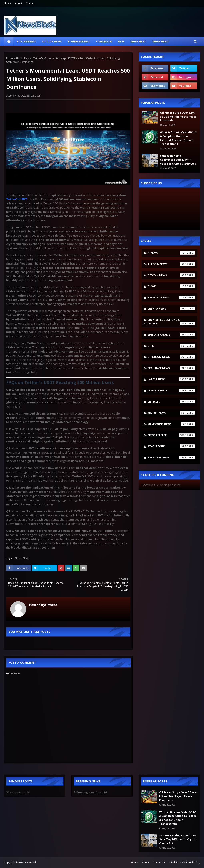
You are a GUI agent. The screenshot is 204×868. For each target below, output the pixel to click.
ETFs (171, 346)
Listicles (171, 402)
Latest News (171, 379)
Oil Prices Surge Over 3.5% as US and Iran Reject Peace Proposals (178, 116)
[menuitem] (9, 41)
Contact (30, 3)
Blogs (171, 286)
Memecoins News (171, 424)
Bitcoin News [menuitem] (26, 41)
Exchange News (171, 368)
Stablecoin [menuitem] (104, 41)
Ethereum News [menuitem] (79, 41)
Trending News (171, 457)
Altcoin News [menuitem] (52, 41)
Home (7, 3)
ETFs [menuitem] (121, 41)
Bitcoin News (171, 275)
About (18, 3)
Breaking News (171, 297)
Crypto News (171, 309)
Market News (171, 413)
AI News (171, 253)
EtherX (13, 96)
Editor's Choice (171, 335)
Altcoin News (23, 58)
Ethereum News (171, 357)
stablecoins (171, 446)
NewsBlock (30, 863)
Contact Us (159, 863)
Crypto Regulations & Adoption (169, 322)
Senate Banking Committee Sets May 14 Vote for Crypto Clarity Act (178, 160)
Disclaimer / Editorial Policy (185, 863)
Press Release (171, 435)
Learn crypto (171, 390)
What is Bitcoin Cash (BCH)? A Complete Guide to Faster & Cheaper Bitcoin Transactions (178, 138)
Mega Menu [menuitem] (138, 41)
